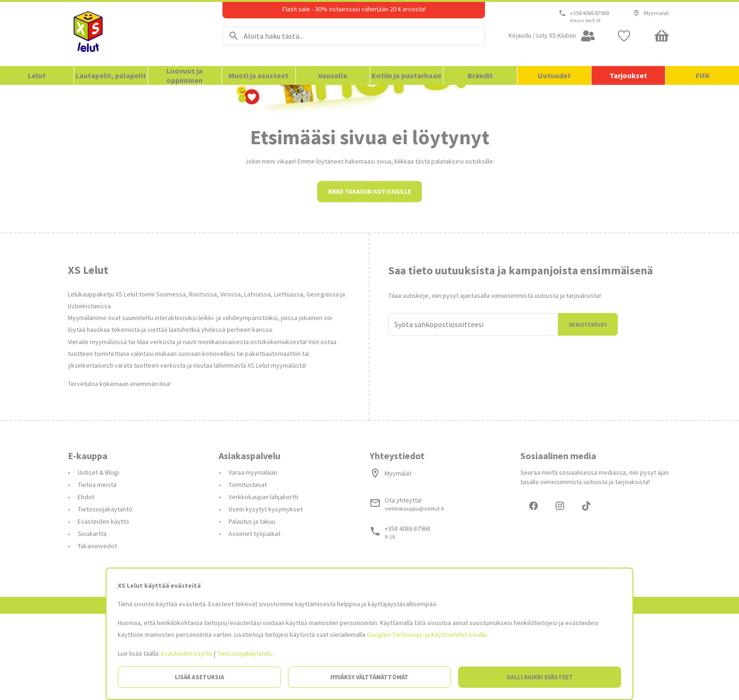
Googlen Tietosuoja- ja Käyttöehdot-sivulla (427, 634)
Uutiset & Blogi (99, 557)
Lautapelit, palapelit (111, 75)
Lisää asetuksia (200, 677)
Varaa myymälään (253, 557)
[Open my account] (552, 36)
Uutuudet (554, 75)
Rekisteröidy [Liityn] (588, 409)
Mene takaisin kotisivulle (369, 276)
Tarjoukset (628, 75)
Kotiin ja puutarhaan (406, 75)
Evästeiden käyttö (187, 653)
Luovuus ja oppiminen (185, 75)
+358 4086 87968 (589, 13)
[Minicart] (662, 36)
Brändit (480, 75)
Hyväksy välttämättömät (369, 677)
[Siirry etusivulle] (133, 34)
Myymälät (651, 13)
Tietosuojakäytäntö (244, 653)
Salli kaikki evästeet (540, 677)
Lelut (37, 75)
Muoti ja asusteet (259, 75)
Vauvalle (333, 75)
